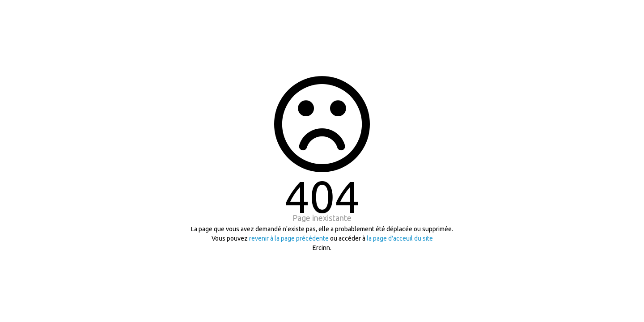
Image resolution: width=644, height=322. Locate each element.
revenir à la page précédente (289, 238)
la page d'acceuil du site (400, 238)
